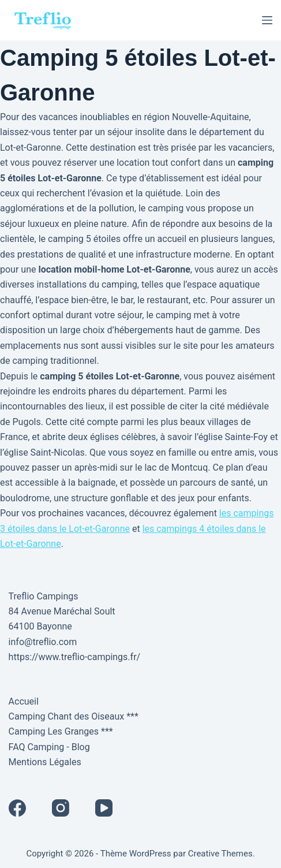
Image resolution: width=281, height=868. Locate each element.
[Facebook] (17, 808)
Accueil (24, 701)
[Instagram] (61, 808)
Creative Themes (220, 854)
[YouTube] (104, 808)
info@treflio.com (43, 642)
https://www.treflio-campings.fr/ (75, 657)
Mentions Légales (45, 762)
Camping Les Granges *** (61, 731)
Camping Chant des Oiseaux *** (74, 716)
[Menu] (267, 20)
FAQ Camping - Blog (49, 747)
